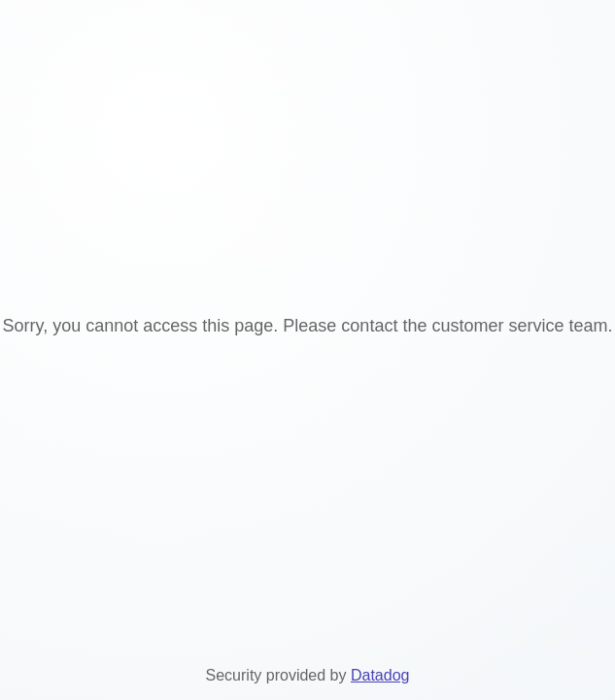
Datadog (380, 675)
